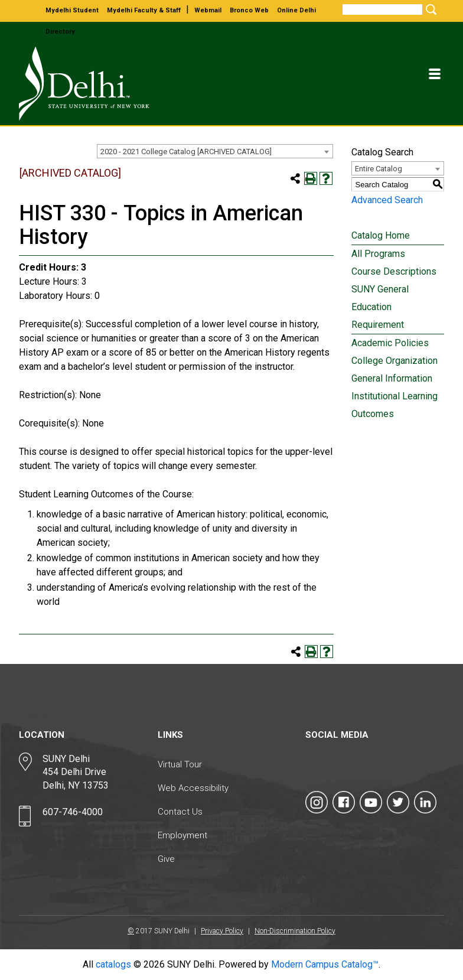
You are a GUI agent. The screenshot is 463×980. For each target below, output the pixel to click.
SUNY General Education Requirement (380, 307)
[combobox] (215, 151)
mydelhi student (72, 10)
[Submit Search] (429, 9)
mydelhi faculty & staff (144, 10)
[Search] (382, 9)
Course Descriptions (394, 271)
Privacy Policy (222, 931)
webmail (208, 10)
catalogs (113, 964)
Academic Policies (390, 343)
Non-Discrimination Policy (295, 931)
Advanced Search (387, 200)
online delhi (296, 10)
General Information (392, 378)
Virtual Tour (180, 764)
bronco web (249, 10)
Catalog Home (381, 235)
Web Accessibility (193, 788)
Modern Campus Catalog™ (325, 964)
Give (166, 859)
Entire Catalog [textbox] (379, 169)
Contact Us (180, 812)
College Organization (394, 361)
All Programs (378, 254)
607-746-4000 (73, 812)
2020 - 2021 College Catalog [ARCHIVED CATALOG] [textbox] (186, 152)
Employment (182, 835)
